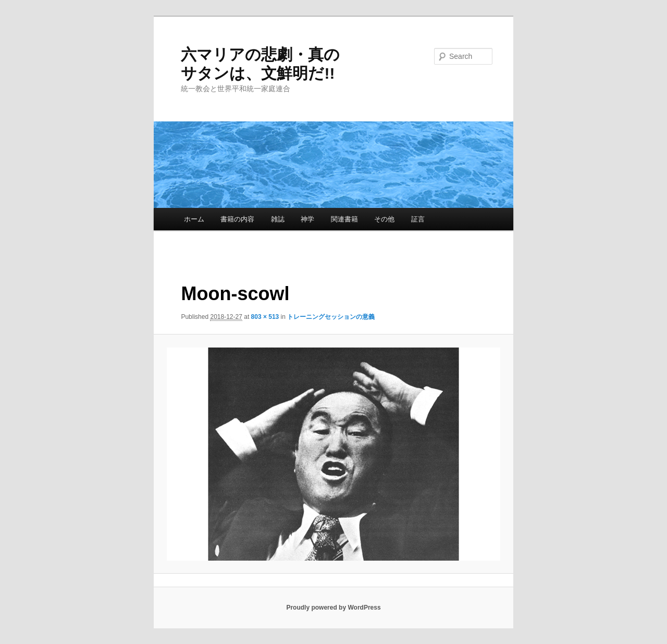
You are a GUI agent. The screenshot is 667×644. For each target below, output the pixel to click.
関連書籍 (344, 219)
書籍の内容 (237, 219)
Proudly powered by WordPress (333, 608)
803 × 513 (265, 317)
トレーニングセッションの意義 (331, 317)
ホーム (194, 219)
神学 (307, 219)
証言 (418, 219)
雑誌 (278, 219)
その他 (384, 219)
